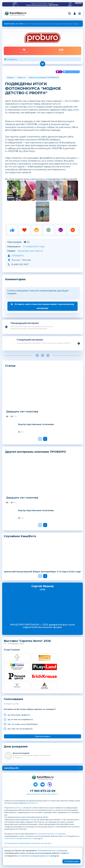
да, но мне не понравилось (20, 719)
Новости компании (37, 77)
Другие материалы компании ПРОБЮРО (35, 452)
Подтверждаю (71, 861)
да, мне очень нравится (19, 715)
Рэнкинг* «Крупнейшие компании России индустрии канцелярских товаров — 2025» (44, 24)
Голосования (13, 699)
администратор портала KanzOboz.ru (43, 794)
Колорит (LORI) (11, 704)
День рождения (16, 747)
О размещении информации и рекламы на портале (28, 843)
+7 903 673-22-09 (42, 791)
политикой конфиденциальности (19, 838)
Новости (12, 59)
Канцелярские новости (30, 251)
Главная (10, 77)
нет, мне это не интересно (20, 729)
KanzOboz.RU (11, 768)
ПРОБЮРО (53, 77)
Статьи (10, 366)
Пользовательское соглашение (51, 834)
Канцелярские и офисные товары (17, 15)
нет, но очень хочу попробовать (23, 724)
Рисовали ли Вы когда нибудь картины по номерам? (30, 709)
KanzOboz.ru (32, 803)
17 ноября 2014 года (34, 246)
